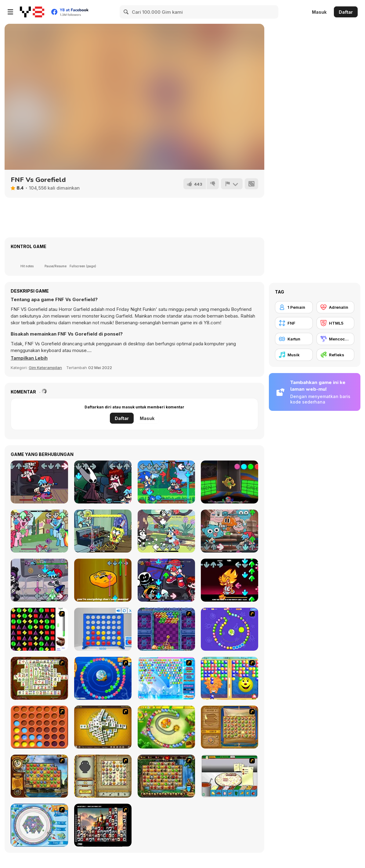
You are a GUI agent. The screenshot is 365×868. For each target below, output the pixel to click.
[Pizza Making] (229, 776)
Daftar (346, 12)
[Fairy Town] (39, 825)
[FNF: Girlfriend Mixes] (166, 580)
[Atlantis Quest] (103, 776)
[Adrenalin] (335, 307)
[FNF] (294, 323)
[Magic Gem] (229, 678)
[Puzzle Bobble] (166, 629)
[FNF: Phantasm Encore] (229, 580)
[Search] (126, 12)
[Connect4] (39, 727)
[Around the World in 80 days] (39, 776)
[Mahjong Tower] (103, 727)
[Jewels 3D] (39, 629)
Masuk (319, 12)
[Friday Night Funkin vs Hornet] (103, 482)
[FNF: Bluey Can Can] (166, 531)
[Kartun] (294, 339)
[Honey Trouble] (166, 727)
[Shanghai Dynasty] (39, 678)
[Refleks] (335, 355)
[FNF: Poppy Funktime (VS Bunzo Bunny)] (229, 482)
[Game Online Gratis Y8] (32, 12)
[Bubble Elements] (166, 678)
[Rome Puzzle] (166, 776)
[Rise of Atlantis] (229, 727)
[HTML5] (335, 323)
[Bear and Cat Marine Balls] (103, 678)
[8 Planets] (229, 629)
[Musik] (294, 355)
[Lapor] (232, 184)
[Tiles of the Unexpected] (103, 825)
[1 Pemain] (294, 307)
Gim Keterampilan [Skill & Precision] (45, 368)
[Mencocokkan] (335, 339)
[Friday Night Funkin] (39, 482)
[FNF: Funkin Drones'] (39, 580)
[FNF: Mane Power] (39, 531)
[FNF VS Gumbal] (229, 531)
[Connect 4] (103, 629)
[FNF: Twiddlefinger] (103, 580)
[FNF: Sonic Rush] (166, 482)
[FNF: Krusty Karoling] (103, 531)
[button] (30, 358)
